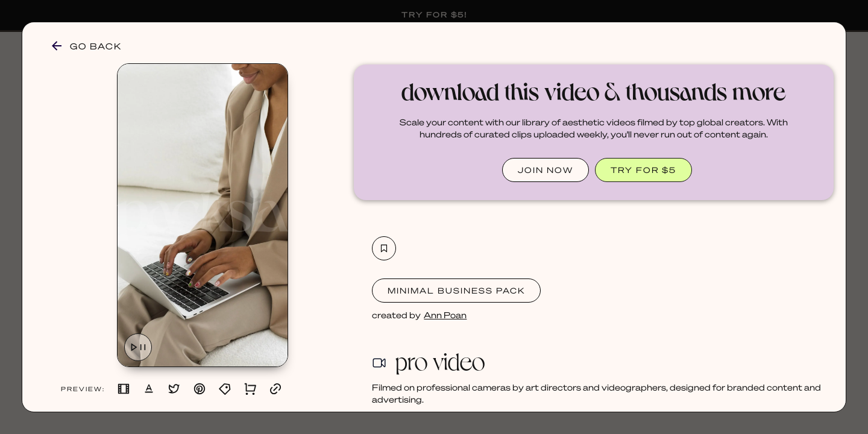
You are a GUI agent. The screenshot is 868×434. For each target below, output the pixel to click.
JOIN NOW (546, 170)
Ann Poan (445, 315)
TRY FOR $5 (643, 170)
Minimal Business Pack (456, 290)
